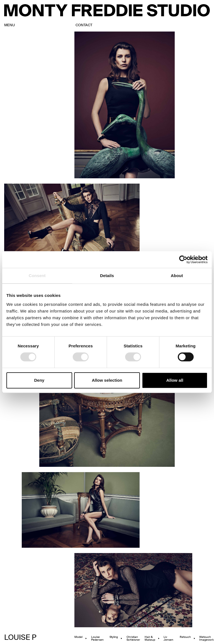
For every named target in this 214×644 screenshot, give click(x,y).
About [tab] (177, 276)
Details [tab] (107, 276)
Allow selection (107, 380)
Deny (39, 380)
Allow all (175, 380)
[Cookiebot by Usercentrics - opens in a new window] (183, 259)
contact (84, 25)
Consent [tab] (37, 276)
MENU (10, 25)
